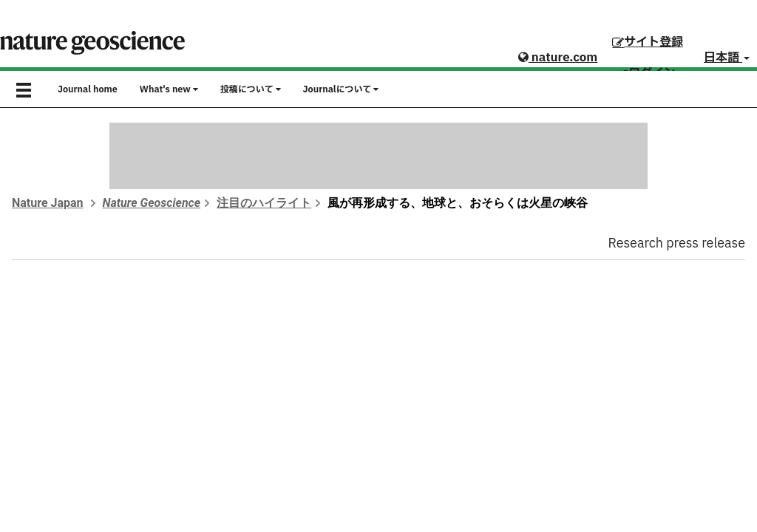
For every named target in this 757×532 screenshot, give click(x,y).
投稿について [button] (251, 89)
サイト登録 (648, 42)
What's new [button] (169, 89)
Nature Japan (48, 203)
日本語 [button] (727, 58)
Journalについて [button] (341, 89)
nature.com (558, 58)
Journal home (88, 89)
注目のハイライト (264, 203)
